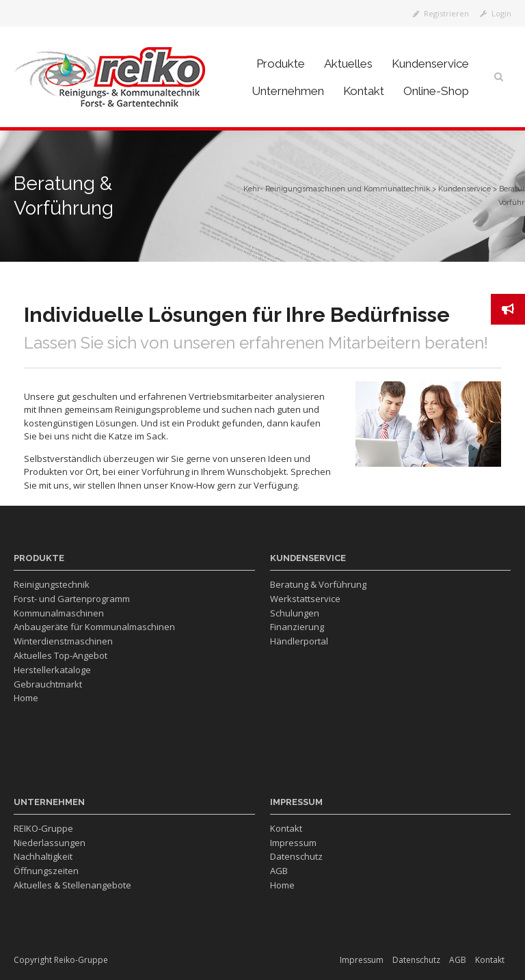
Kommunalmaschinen (59, 613)
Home (26, 698)
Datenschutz (296, 856)
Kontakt (286, 828)
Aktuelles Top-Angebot (60, 655)
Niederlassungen (50, 843)
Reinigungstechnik (52, 584)
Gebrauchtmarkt (48, 684)
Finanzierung (297, 627)
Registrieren (441, 13)
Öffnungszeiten (46, 871)
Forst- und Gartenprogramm (72, 599)
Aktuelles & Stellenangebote (72, 885)
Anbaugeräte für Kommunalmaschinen (94, 627)
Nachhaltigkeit (43, 856)
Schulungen (295, 613)
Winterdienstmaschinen (63, 641)
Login (496, 13)
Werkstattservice (305, 599)
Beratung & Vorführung (318, 584)
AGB (279, 871)
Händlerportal (299, 641)
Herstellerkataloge (52, 670)
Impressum (293, 843)
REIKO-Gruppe (43, 828)
